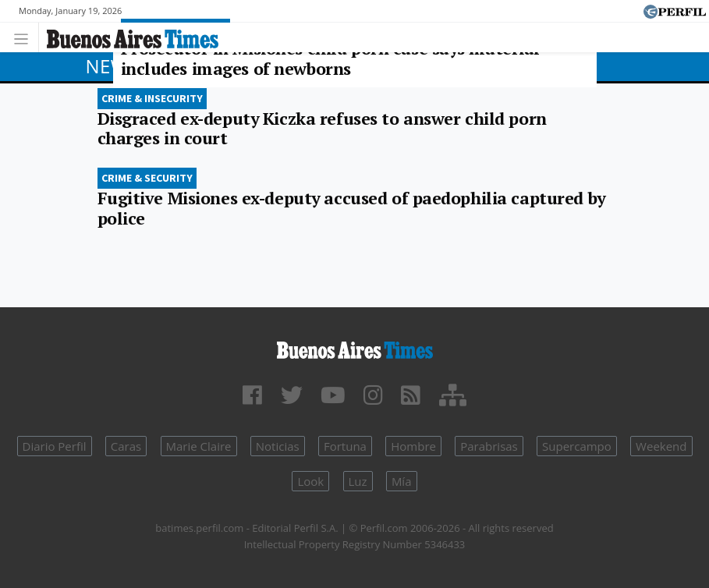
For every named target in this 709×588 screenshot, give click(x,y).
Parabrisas (489, 446)
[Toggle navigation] (25, 37)
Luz (358, 481)
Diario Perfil (55, 446)
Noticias (278, 446)
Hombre (413, 446)
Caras (126, 446)
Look (310, 481)
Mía (402, 481)
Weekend (661, 446)
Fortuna (345, 446)
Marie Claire (199, 446)
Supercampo (577, 446)
